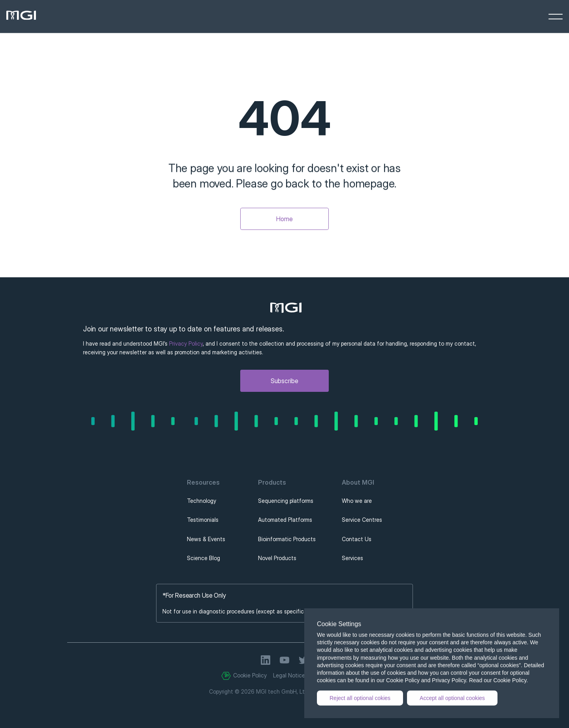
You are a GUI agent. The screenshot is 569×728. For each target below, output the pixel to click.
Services (352, 558)
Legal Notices (290, 675)
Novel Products (277, 558)
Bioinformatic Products (287, 539)
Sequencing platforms (286, 501)
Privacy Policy (186, 343)
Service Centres (362, 520)
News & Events (206, 539)
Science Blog (203, 558)
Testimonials (203, 520)
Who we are (357, 501)
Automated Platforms (285, 520)
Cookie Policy (250, 675)
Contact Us (357, 539)
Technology (202, 501)
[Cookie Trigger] (226, 676)
